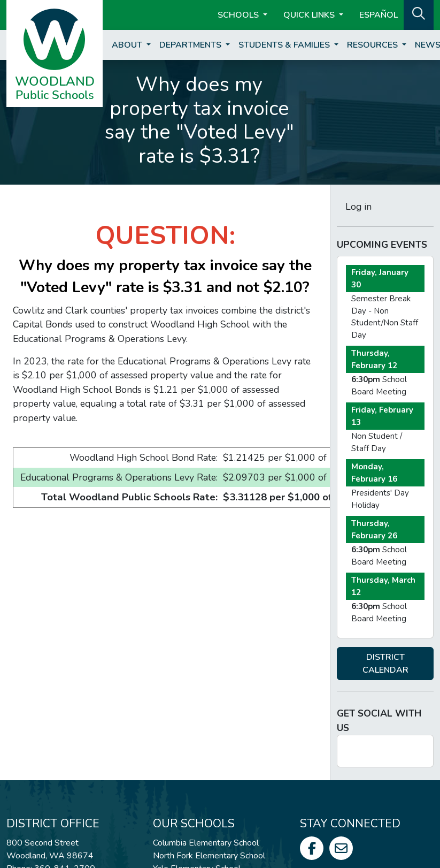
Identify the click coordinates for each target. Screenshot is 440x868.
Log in (358, 207)
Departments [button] (191, 45)
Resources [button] (373, 45)
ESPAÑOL (379, 15)
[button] (419, 14)
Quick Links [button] (310, 15)
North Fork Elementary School (209, 856)
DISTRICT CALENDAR (385, 664)
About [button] (128, 45)
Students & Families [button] (285, 45)
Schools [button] (239, 15)
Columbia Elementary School (206, 843)
